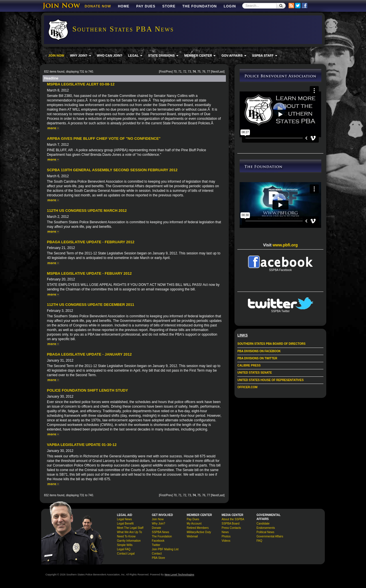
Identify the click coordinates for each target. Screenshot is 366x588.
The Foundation (200, 6)
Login (230, 6)
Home (124, 6)
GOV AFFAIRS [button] (234, 55)
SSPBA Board (230, 524)
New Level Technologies (179, 575)
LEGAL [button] (135, 55)
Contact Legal (126, 554)
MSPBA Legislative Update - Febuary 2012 (89, 273)
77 (209, 72)
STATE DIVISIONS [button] (163, 55)
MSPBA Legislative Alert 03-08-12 (81, 84)
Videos (226, 541)
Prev (169, 72)
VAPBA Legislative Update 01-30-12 (82, 445)
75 (199, 72)
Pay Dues (146, 6)
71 (180, 72)
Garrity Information (129, 541)
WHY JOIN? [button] (81, 55)
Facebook (158, 541)
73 (189, 72)
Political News (265, 532)
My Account (194, 524)
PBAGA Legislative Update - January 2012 (89, 354)
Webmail (192, 536)
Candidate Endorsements (266, 526)
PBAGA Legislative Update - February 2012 (91, 242)
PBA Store (158, 558)
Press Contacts (231, 528)
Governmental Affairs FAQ (270, 539)
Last (221, 72)
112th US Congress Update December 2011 (90, 305)
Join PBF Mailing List (165, 549)
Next (215, 72)
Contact (157, 554)
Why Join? (159, 524)
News (225, 532)
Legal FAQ (124, 549)
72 (185, 72)
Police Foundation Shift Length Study (87, 390)
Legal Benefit (125, 524)
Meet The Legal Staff (130, 528)
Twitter (156, 545)
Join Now (158, 519)
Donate (156, 528)
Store (169, 6)
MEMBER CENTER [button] (200, 55)
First (162, 72)
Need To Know (126, 536)
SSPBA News (161, 532)
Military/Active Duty (199, 532)
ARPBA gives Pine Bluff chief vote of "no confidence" (104, 138)
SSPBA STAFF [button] (265, 55)
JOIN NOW (56, 55)
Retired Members (198, 528)
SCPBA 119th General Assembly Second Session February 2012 (112, 170)
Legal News (124, 519)
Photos (226, 536)
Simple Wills (125, 545)
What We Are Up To (129, 532)
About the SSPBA (233, 519)
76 (204, 72)
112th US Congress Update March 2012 (87, 211)
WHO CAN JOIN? (110, 55)
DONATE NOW (98, 6)
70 (175, 72)
